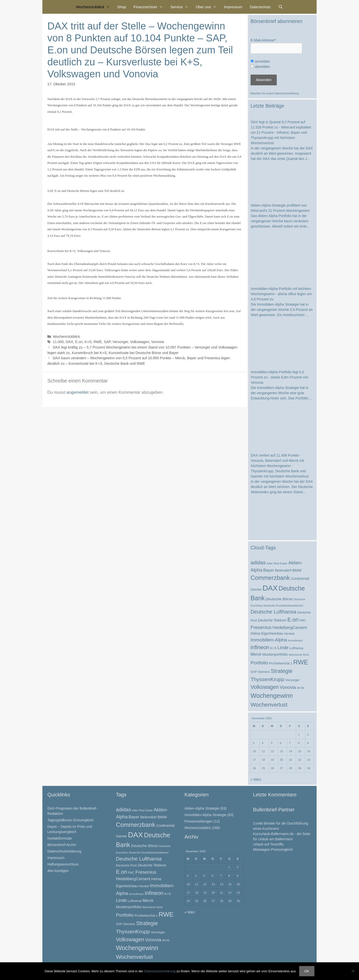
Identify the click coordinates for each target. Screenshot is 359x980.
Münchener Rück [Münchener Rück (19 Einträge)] (299, 655)
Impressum (233, 7)
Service (181, 7)
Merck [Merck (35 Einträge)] (256, 654)
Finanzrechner (150, 7)
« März (256, 779)
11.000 (58, 342)
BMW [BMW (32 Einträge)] (297, 570)
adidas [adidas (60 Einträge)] (258, 562)
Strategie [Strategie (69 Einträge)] (282, 671)
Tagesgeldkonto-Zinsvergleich (70, 820)
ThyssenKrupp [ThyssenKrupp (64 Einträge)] (267, 679)
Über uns (208, 7)
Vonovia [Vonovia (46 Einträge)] (288, 687)
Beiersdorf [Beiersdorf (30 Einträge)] (283, 570)
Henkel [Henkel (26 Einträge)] (289, 634)
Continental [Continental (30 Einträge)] (300, 579)
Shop (122, 7)
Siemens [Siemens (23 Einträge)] (264, 672)
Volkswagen (139, 342)
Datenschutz (260, 7)
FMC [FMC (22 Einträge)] (303, 620)
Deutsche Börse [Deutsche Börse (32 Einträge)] (279, 599)
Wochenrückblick (95, 7)
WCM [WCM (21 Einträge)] (301, 688)
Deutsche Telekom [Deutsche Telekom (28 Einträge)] (272, 620)
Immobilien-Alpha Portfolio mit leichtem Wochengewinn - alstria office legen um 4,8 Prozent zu (281, 294)
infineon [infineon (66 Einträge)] (260, 647)
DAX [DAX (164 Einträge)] (270, 588)
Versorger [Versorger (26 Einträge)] (292, 680)
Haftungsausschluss (63, 864)
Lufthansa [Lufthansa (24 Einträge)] (296, 648)
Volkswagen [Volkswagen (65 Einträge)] (265, 687)
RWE (98, 342)
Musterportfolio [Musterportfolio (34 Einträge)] (275, 654)
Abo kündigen (58, 871)
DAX (70, 342)
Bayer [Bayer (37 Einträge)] (269, 570)
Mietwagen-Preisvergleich (273, 850)
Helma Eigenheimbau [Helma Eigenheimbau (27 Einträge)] (267, 634)
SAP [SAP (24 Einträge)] (254, 672)
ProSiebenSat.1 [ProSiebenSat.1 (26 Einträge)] (281, 663)
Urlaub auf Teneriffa (268, 844)
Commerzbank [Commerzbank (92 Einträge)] (270, 578)
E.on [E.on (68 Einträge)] (293, 620)
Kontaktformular (60, 838)
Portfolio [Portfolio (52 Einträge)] (259, 663)
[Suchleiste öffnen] (281, 7)
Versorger (120, 342)
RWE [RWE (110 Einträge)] (301, 662)
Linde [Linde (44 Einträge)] (283, 648)
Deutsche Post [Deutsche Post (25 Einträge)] (126, 865)
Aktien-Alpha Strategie (202, 808)
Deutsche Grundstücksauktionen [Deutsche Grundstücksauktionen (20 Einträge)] (283, 606)
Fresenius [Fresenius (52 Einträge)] (261, 627)
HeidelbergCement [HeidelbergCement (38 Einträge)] (290, 628)
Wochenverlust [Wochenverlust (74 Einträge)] (269, 705)
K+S (88, 342)
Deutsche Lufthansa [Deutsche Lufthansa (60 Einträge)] (273, 612)
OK (307, 971)
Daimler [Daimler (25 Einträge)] (256, 589)
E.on (79, 342)
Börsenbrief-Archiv (62, 845)
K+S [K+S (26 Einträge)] (273, 648)
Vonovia (157, 342)
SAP (107, 342)
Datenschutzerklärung (287, 93)
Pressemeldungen (199, 821)
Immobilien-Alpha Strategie (205, 815)
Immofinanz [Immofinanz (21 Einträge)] (295, 640)
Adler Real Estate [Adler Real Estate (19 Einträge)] (277, 563)
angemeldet (78, 392)
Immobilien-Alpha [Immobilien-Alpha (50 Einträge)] (269, 640)
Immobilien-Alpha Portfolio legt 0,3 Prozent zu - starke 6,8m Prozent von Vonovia (280, 377)
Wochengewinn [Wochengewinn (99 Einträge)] (272, 696)
